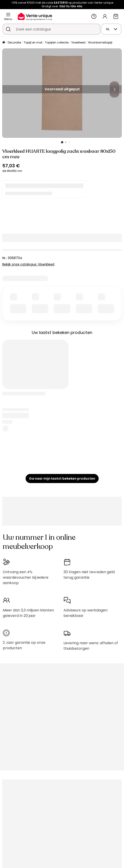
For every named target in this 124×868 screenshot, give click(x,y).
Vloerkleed (78, 42)
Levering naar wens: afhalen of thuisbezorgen (91, 646)
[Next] (114, 89)
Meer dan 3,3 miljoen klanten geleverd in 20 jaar (28, 613)
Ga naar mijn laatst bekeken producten (62, 479)
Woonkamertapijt (100, 42)
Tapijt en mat (33, 42)
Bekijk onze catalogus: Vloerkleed (28, 264)
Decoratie (14, 42)
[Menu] (8, 15)
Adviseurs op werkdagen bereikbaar (86, 613)
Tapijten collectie (57, 42)
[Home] (4, 43)
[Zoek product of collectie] (8, 29)
